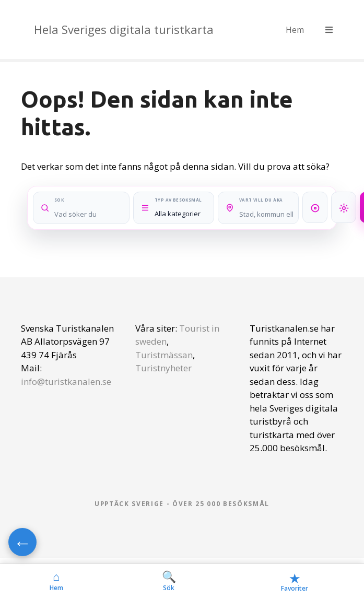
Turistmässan (164, 355)
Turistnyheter (163, 368)
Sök (169, 581)
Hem (295, 30)
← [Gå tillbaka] (22, 542)
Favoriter (295, 582)
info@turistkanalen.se (66, 381)
